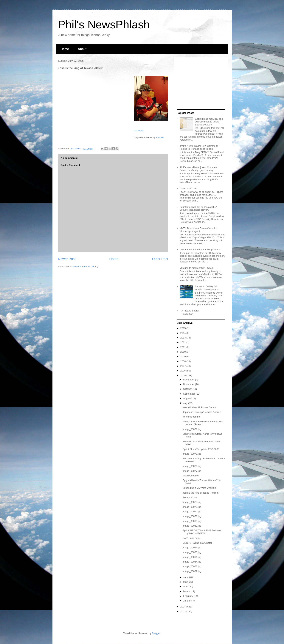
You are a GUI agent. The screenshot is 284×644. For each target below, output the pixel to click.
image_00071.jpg (192, 516)
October (188, 389)
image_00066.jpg (192, 548)
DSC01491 (139, 131)
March (187, 591)
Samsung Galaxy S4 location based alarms (207, 288)
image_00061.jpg (192, 557)
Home (65, 49)
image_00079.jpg (192, 429)
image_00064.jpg (192, 562)
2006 (183, 371)
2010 (183, 352)
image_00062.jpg (192, 571)
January (188, 601)
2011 (183, 347)
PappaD (160, 137)
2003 (183, 611)
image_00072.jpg (192, 507)
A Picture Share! (190, 311)
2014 (183, 333)
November (189, 384)
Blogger (156, 633)
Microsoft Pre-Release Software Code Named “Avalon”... (203, 423)
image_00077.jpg (192, 471)
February (188, 596)
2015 (183, 328)
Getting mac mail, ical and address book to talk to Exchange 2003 (209, 122)
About (82, 49)
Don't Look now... (192, 538)
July (186, 403)
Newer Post (67, 259)
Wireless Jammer (192, 417)
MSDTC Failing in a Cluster (197, 543)
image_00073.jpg (192, 502)
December (189, 380)
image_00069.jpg (192, 526)
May (186, 582)
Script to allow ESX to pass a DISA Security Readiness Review (198, 208)
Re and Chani (190, 497)
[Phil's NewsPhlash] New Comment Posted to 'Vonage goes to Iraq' (199, 147)
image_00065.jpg (192, 552)
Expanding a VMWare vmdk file (200, 488)
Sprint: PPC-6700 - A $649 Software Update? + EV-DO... (202, 532)
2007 (183, 366)
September (189, 394)
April (186, 586)
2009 (183, 356)
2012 (183, 342)
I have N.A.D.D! (188, 189)
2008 (183, 361)
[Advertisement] (200, 84)
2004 (183, 607)
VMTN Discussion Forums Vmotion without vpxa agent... (198, 230)
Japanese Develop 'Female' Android (202, 412)
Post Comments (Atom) (85, 266)
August (187, 398)
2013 (183, 338)
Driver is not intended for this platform (200, 249)
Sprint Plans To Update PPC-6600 (201, 449)
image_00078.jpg (192, 454)
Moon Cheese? (191, 476)
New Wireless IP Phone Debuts (200, 407)
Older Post (160, 259)
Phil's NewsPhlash (104, 25)
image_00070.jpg (192, 512)
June (186, 577)
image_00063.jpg (192, 566)
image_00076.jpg (192, 466)
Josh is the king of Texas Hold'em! (201, 493)
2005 (183, 375)
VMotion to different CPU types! (197, 268)
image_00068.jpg (192, 521)
